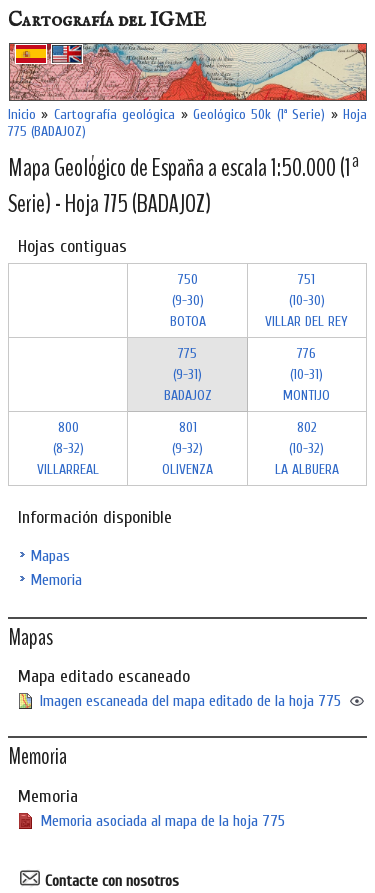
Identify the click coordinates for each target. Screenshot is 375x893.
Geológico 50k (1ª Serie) (259, 114)
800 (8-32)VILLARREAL (68, 448)
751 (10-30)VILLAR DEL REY (306, 300)
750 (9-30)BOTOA (188, 300)
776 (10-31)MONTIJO (306, 374)
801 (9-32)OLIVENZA (187, 448)
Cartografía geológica (114, 114)
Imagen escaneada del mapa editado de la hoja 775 (190, 701)
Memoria (56, 580)
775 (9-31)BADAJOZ (188, 374)
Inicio (22, 114)
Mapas (50, 556)
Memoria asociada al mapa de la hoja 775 (162, 821)
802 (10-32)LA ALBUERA (307, 448)
